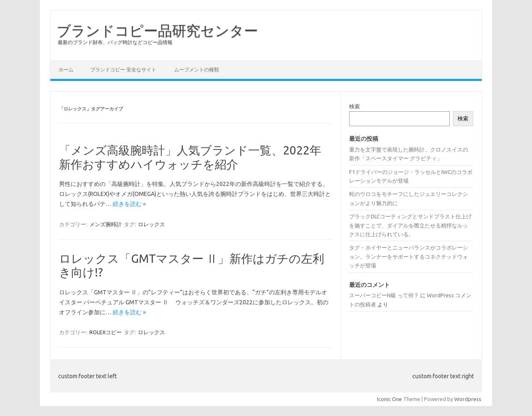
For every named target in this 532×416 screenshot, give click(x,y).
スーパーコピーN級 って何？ (384, 295)
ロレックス (151, 224)
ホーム (66, 70)
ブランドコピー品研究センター (157, 30)
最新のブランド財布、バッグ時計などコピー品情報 (115, 42)
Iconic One (389, 399)
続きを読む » (129, 204)
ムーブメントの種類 (197, 70)
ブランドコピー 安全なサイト (123, 70)
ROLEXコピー (106, 332)
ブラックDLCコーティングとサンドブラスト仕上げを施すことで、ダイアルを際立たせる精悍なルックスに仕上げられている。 (410, 225)
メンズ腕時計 (106, 224)
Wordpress (468, 399)
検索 (355, 106)
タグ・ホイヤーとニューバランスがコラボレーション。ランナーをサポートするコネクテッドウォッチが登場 (409, 256)
